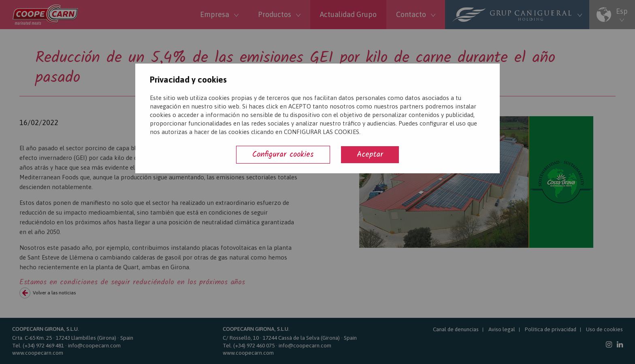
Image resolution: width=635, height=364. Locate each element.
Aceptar (370, 154)
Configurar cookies (283, 154)
